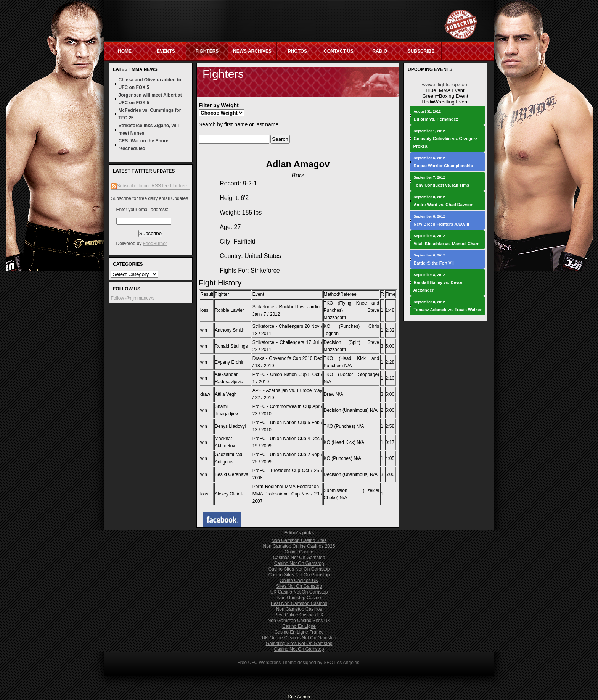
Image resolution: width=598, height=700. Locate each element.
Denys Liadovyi (230, 426)
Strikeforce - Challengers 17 (282, 342)
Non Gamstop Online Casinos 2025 (299, 546)
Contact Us (339, 51)
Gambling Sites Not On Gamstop (299, 644)
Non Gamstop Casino (299, 598)
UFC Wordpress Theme (272, 663)
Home (125, 51)
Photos (297, 51)
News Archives (252, 51)
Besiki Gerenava (231, 474)
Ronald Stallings (231, 346)
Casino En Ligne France (299, 632)
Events (166, 51)
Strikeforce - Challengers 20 (281, 326)
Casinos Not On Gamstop (299, 558)
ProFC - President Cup (276, 471)
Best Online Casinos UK (299, 615)
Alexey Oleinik (229, 494)
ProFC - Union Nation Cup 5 (281, 423)
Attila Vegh (226, 394)
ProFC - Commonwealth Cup (282, 406)
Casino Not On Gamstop (299, 563)
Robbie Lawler (229, 310)
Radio (380, 51)
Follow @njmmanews (133, 298)
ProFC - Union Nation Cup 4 (281, 439)
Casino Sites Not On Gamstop (299, 569)
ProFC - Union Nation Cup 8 (282, 374)
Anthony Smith (230, 330)
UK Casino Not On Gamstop (299, 592)
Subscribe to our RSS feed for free (152, 186)
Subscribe (421, 51)
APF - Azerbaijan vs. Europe (282, 390)
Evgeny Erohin (230, 362)
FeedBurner (155, 244)
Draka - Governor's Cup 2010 (283, 358)
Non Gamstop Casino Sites (299, 540)
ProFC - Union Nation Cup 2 (281, 455)
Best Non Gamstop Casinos (299, 603)
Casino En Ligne (299, 626)
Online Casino (299, 552)
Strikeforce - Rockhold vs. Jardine (287, 307)
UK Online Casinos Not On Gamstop (299, 638)
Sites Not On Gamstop (299, 586)
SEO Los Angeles (341, 663)
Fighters (207, 51)
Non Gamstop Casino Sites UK (299, 621)
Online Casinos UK (299, 581)
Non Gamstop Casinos (299, 609)
